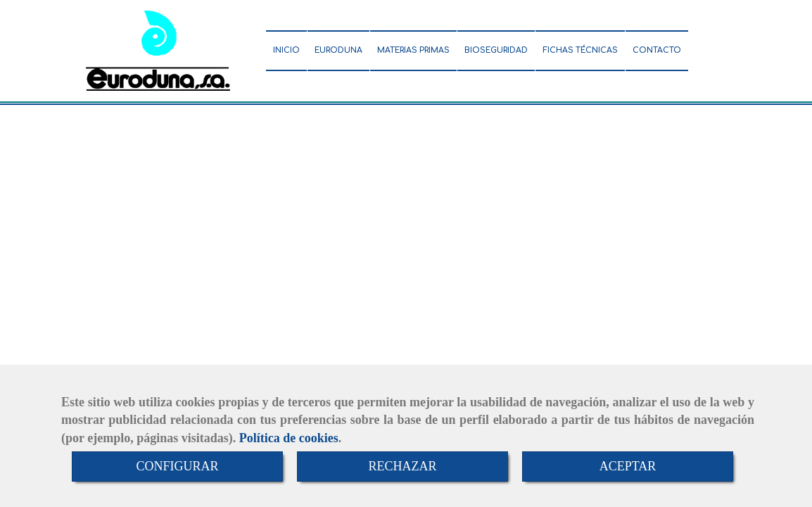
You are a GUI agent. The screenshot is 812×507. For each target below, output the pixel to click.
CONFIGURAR (177, 466)
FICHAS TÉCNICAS (580, 50)
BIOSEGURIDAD (496, 50)
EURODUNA (338, 50)
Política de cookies (289, 438)
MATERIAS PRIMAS (413, 50)
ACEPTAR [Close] (628, 466)
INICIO (286, 50)
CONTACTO (657, 50)
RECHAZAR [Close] (402, 466)
